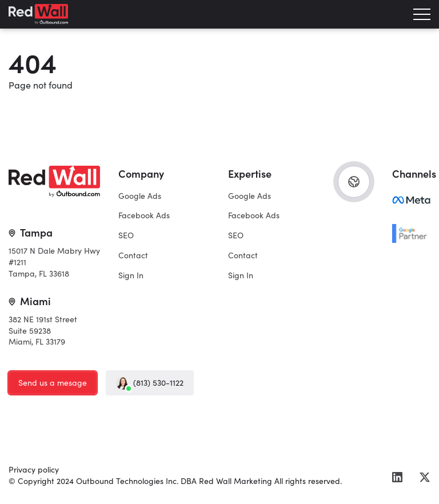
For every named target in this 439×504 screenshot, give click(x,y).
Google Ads (140, 195)
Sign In (131, 275)
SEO (126, 235)
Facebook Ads (144, 215)
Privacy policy (34, 469)
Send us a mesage (53, 382)
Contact (133, 255)
